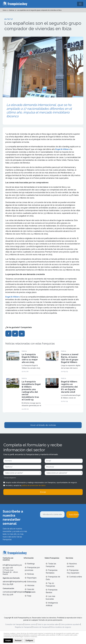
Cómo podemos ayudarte (70, 624)
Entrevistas (31, 582)
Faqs (28, 596)
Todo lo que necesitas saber (48, 624)
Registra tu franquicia (23, 627)
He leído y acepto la (26, 485)
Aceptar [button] (8, 641)
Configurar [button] (29, 641)
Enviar (43, 492)
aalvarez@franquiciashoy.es (14, 582)
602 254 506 (8, 595)
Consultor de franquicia (14, 624)
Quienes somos (30, 624)
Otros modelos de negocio (61, 627)
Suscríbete (74, 515)
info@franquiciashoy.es (12, 565)
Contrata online (74, 577)
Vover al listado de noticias (43, 425)
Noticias (29, 574)
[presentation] (57, 524)
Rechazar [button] (18, 641)
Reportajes (31, 578)
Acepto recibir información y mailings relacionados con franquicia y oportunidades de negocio (41, 483)
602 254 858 (8, 584)
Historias (30, 585)
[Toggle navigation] (80, 4)
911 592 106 (8, 568)
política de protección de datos (34, 485)
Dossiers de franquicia (41, 627)
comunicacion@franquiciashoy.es (17, 592)
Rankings (30, 564)
